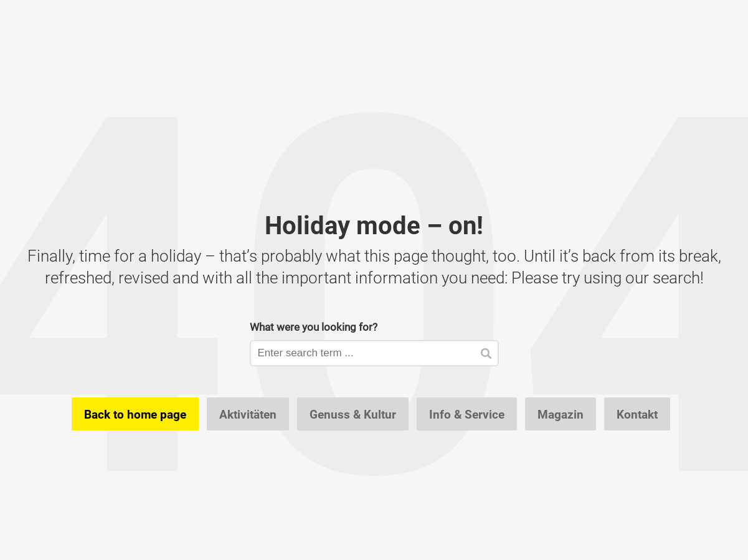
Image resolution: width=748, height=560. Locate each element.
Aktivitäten (248, 414)
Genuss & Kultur (353, 414)
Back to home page (135, 414)
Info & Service (467, 414)
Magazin (561, 414)
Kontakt (637, 414)
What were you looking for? (314, 327)
